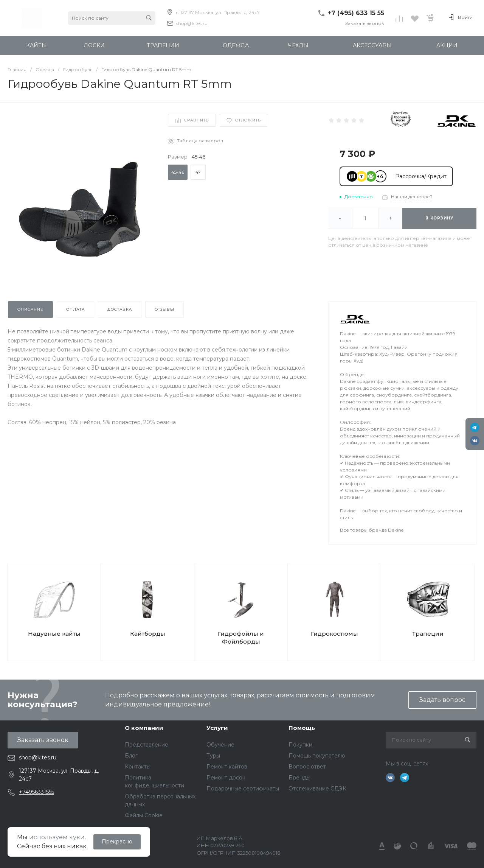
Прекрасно (117, 842)
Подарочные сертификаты (243, 789)
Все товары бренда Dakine (372, 530)
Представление (147, 745)
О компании (144, 728)
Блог (131, 756)
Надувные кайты (54, 634)
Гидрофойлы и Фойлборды (241, 638)
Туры (213, 756)
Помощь (302, 728)
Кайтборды (148, 634)
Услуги (217, 728)
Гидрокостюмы (334, 634)
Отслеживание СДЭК (317, 789)
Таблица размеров (200, 141)
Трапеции (428, 634)
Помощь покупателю (317, 756)
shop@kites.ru (192, 23)
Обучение (220, 745)
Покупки (300, 745)
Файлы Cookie (144, 815)
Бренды (299, 778)
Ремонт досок (226, 778)
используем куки (57, 837)
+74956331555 (36, 792)
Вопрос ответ (307, 767)
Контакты (138, 767)
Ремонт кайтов (227, 767)
